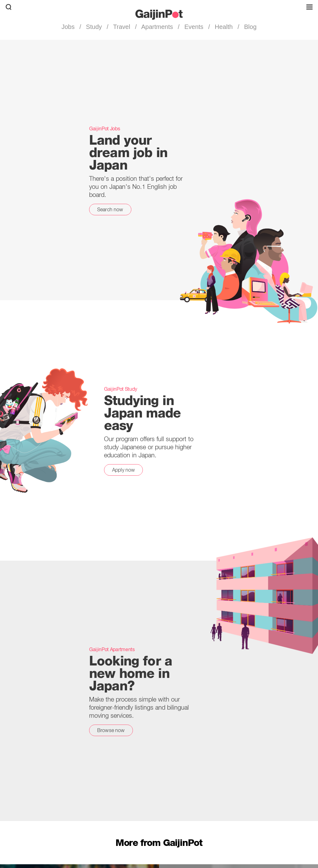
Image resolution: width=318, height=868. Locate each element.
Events (194, 27)
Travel (122, 27)
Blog (249, 27)
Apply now (123, 470)
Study (94, 27)
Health (224, 27)
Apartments (157, 27)
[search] (9, 7)
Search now (110, 209)
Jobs (69, 27)
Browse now (111, 730)
